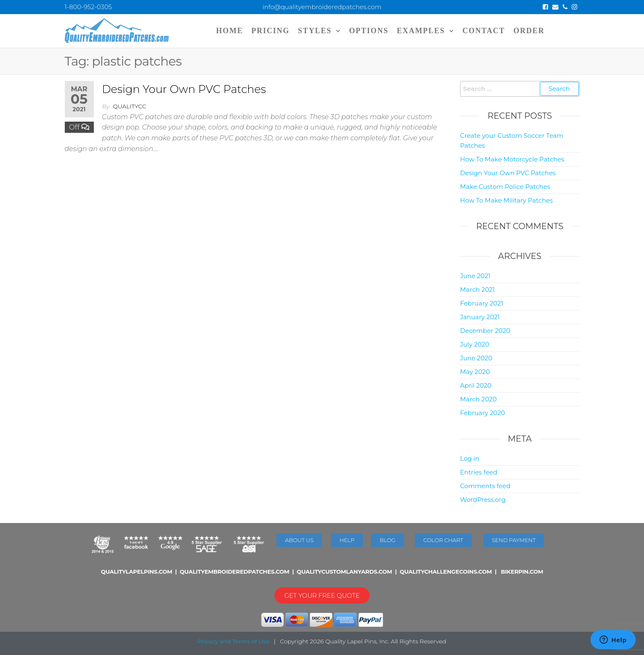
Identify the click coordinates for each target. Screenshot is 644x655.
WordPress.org (483, 500)
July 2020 (475, 344)
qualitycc (130, 106)
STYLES (315, 31)
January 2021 (480, 317)
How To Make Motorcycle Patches (512, 159)
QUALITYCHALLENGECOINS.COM (446, 572)
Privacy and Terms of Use (233, 641)
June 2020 (476, 358)
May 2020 (475, 372)
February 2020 (482, 413)
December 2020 (485, 331)
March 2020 (478, 399)
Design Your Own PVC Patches (184, 89)
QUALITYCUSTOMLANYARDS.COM (345, 572)
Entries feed (479, 472)
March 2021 (477, 290)
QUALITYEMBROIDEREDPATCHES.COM (235, 572)
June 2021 (475, 276)
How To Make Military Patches (506, 200)
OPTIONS (369, 31)
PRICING (271, 31)
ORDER (529, 31)
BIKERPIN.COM (522, 572)
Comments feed (485, 486)
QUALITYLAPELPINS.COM (137, 572)
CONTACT (484, 31)
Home (230, 31)
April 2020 (476, 385)
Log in (470, 458)
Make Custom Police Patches (505, 187)
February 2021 (482, 303)
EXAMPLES (421, 31)
